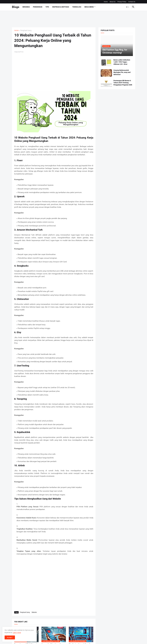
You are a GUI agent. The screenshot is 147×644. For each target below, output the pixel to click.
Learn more (17, 633)
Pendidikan (38, 7)
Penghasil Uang (26, 30)
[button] (128, 7)
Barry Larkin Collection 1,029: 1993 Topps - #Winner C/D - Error (122, 62)
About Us (113, 2)
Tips (47, 7)
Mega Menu (89, 7)
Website (34, 612)
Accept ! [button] (10, 637)
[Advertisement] (54, 19)
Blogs (16, 7)
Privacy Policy (122, 2)
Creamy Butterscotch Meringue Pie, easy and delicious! (122, 72)
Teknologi (77, 7)
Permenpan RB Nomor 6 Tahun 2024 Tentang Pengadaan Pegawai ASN (123, 83)
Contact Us (132, 2)
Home (106, 2)
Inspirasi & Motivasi (61, 7)
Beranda (26, 7)
